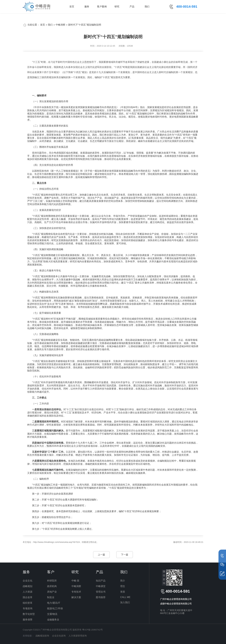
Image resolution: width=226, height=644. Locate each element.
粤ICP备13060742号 (92, 630)
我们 (147, 7)
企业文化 (28, 581)
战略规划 (28, 586)
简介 (123, 581)
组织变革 (28, 603)
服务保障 (28, 620)
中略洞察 (60, 25)
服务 (87, 7)
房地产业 (52, 592)
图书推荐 (101, 597)
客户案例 (102, 7)
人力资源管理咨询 (78, 636)
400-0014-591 (187, 7)
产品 (132, 7)
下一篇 (125, 555)
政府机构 (52, 586)
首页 (72, 7)
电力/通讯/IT (54, 603)
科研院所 (52, 581)
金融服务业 (53, 620)
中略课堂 (101, 586)
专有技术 (76, 592)
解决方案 (76, 597)
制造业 (51, 597)
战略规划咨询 (42, 636)
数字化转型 (29, 614)
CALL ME (125, 597)
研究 (117, 7)
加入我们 (125, 602)
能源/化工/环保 (55, 608)
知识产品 (101, 581)
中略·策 (75, 581)
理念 (123, 586)
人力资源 (28, 592)
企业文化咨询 (59, 636)
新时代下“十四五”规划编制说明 (85, 25)
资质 (123, 592)
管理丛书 (101, 592)
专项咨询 (28, 608)
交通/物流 (52, 614)
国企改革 (28, 597)
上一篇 (101, 555)
